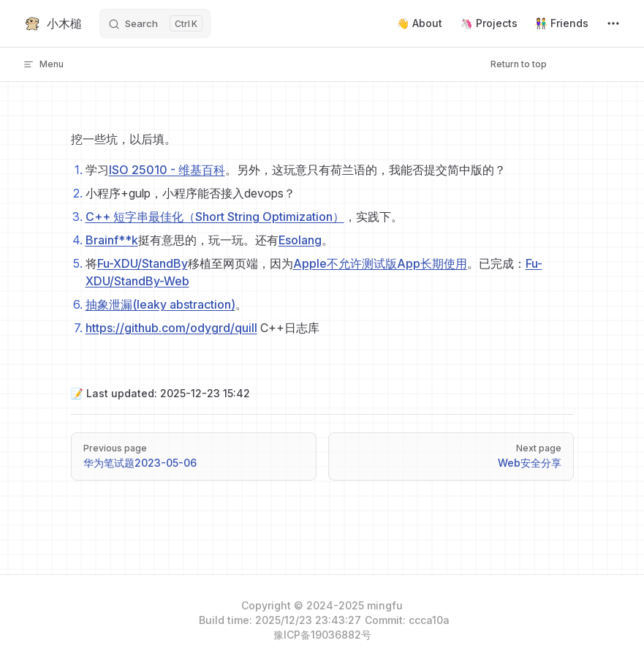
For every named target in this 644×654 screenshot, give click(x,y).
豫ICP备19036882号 (322, 635)
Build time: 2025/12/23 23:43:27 (280, 620)
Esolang (300, 240)
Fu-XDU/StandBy (143, 263)
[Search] (155, 23)
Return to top (519, 64)
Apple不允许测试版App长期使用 (380, 263)
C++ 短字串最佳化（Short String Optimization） (215, 217)
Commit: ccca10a (407, 620)
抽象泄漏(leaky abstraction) (160, 304)
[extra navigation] (613, 23)
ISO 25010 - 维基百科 (167, 170)
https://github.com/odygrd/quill (171, 328)
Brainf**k (112, 240)
